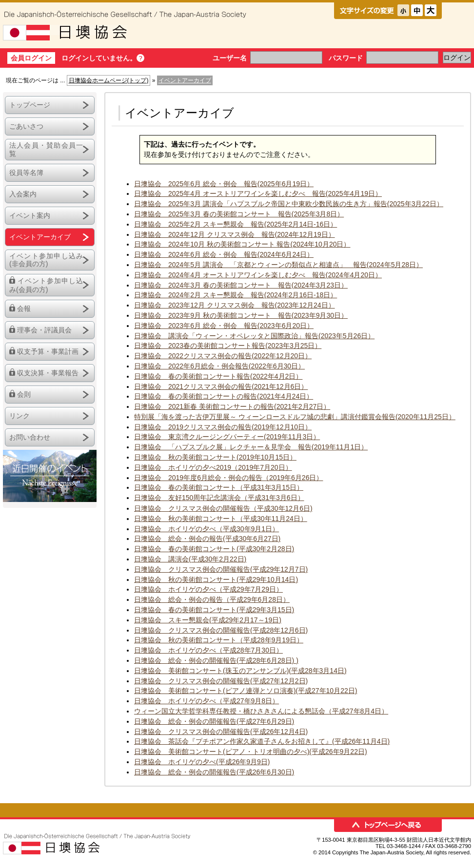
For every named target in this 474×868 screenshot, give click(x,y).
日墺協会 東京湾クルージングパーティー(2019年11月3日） (227, 437)
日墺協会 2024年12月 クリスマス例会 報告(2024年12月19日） (235, 234)
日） (272, 529)
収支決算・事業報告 (48, 373)
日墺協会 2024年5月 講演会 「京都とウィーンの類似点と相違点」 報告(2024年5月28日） (278, 265)
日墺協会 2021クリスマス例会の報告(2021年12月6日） (221, 386)
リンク (20, 416)
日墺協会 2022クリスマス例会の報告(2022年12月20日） (223, 356)
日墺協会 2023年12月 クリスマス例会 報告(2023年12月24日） (235, 305)
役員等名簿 (26, 173)
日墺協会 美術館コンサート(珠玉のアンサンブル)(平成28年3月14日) (240, 671)
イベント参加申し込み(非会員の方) (46, 260)
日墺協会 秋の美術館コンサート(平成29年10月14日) (216, 579)
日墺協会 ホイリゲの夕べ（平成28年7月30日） (208, 650)
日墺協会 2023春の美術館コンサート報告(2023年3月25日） (228, 346)
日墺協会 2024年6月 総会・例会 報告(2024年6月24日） (224, 254)
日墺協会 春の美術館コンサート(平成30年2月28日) (214, 549)
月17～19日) (262, 620)
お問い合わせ (30, 437)
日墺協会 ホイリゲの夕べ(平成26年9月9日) (202, 762)
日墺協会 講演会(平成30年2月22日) (190, 559)
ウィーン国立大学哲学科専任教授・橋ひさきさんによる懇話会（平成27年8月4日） (261, 711)
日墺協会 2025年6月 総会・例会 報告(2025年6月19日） (224, 184)
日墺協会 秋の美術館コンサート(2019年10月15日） (215, 457)
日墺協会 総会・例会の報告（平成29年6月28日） (212, 599)
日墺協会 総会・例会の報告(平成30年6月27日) (207, 539)
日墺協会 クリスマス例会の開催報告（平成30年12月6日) (223, 508)
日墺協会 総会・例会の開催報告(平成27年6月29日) (214, 721)
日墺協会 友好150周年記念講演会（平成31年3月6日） (219, 498)
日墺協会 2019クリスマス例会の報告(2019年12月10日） (223, 427)
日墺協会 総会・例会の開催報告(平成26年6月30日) (214, 772)
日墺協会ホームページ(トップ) (109, 80)
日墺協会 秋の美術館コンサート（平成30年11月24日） (221, 519)
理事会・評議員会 (44, 330)
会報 (24, 309)
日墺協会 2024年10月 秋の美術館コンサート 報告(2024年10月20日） (242, 244)
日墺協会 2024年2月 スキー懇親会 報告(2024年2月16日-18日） (236, 295)
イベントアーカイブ (40, 237)
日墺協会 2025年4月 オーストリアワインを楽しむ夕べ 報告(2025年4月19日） (258, 193)
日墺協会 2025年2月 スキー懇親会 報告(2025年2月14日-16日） (236, 224)
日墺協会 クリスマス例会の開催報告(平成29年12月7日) (221, 569)
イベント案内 (30, 215)
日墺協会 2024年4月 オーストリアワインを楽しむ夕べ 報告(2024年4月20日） (258, 275)
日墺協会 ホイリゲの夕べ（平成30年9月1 (200, 529)
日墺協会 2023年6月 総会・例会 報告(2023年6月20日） (224, 326)
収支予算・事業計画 (48, 351)
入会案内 (23, 194)
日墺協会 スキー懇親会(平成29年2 (189, 620)
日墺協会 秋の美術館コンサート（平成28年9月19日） (219, 640)
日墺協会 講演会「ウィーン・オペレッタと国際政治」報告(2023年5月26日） (254, 336)
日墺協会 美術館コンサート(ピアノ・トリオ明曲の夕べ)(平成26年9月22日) (251, 752)
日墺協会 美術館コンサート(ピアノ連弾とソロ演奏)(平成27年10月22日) (246, 691)
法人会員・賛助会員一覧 (46, 149)
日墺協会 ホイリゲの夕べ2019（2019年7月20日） (213, 467)
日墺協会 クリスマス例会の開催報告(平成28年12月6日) (221, 630)
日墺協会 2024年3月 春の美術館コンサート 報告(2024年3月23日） (241, 285)
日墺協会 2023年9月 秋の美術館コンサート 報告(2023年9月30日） (241, 315)
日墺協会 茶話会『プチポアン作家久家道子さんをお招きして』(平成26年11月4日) (262, 741)
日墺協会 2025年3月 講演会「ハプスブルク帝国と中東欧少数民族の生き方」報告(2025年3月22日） (289, 204)
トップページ (30, 105)
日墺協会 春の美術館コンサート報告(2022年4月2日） (218, 376)
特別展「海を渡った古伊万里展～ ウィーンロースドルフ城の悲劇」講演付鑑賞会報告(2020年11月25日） (295, 417)
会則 (24, 394)
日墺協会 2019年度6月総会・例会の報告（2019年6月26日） (228, 478)
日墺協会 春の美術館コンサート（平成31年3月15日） (219, 487)
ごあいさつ (26, 126)
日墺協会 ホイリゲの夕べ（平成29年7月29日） (208, 589)
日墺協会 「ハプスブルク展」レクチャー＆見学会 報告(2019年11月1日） (251, 447)
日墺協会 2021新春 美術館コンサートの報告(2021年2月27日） (232, 406)
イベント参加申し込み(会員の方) (46, 285)
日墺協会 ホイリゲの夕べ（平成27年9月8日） (207, 701)
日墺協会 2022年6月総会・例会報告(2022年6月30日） (219, 366)
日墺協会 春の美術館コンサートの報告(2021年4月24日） (224, 396)
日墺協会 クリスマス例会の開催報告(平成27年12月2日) (221, 681)
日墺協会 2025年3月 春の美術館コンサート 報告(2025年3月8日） (239, 214)
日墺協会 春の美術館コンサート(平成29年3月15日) (214, 610)
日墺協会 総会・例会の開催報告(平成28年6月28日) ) (216, 660)
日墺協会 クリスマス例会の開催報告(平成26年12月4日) (221, 732)
